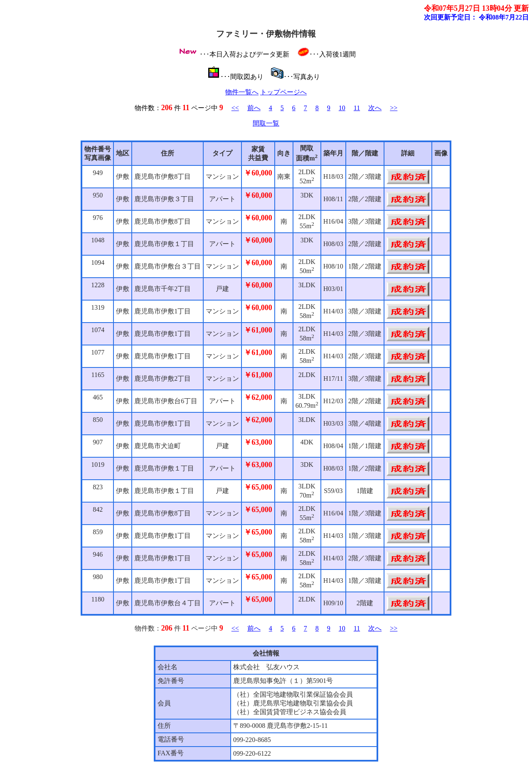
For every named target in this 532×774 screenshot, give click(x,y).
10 (342, 108)
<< (235, 108)
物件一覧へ (242, 92)
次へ (375, 108)
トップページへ (283, 92)
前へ (254, 108)
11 (357, 108)
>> (394, 108)
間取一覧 (266, 123)
